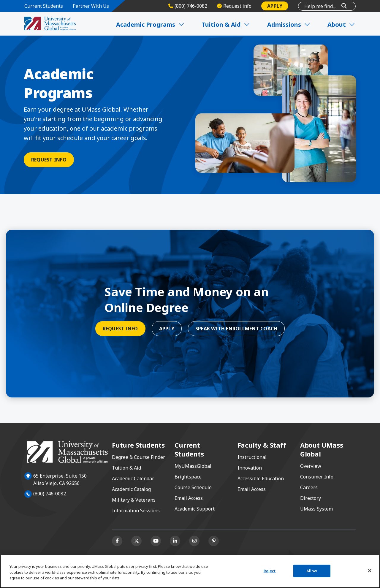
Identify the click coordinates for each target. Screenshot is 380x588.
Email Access (189, 498)
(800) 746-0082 (50, 494)
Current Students (44, 6)
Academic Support (195, 509)
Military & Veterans (134, 500)
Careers (309, 487)
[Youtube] (156, 541)
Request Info (49, 160)
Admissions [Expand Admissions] (289, 24)
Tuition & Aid (126, 468)
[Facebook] (117, 541)
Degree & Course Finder (138, 457)
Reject (270, 571)
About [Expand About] (342, 24)
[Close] (370, 571)
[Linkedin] (175, 541)
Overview (311, 466)
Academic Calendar (133, 478)
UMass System (316, 509)
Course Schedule (193, 487)
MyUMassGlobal (193, 466)
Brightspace (188, 477)
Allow (312, 571)
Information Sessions (136, 511)
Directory (311, 498)
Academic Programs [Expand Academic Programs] (151, 24)
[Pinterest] (214, 541)
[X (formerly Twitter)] (136, 541)
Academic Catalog (131, 489)
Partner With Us (91, 6)
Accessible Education (261, 478)
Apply (275, 6)
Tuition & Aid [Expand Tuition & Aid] (226, 24)
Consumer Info (317, 477)
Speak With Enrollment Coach (236, 329)
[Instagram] (194, 541)
